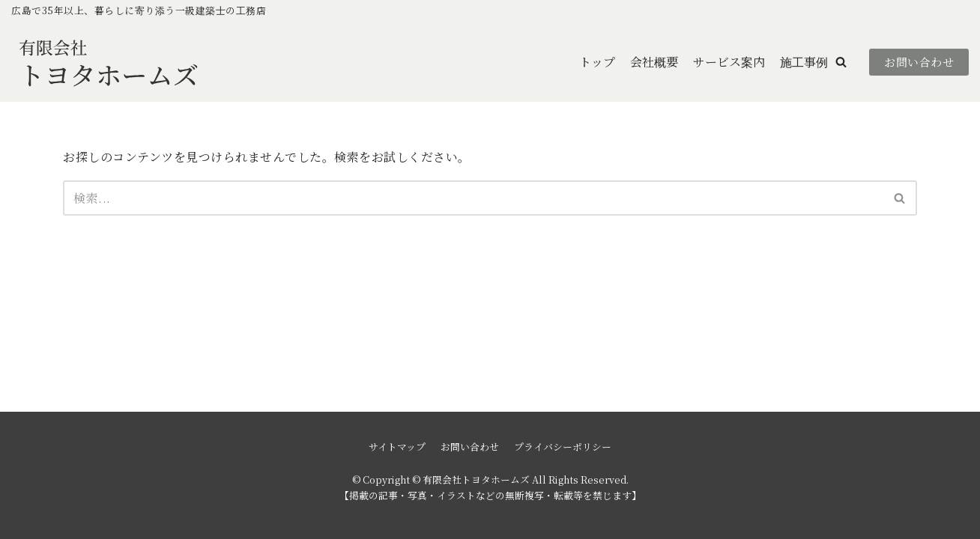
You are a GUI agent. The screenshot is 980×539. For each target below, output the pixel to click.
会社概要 (654, 62)
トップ (597, 62)
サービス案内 (729, 62)
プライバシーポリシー (563, 447)
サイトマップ (397, 447)
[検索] (473, 198)
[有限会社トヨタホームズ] (109, 62)
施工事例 (804, 62)
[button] (841, 62)
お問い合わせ (919, 62)
